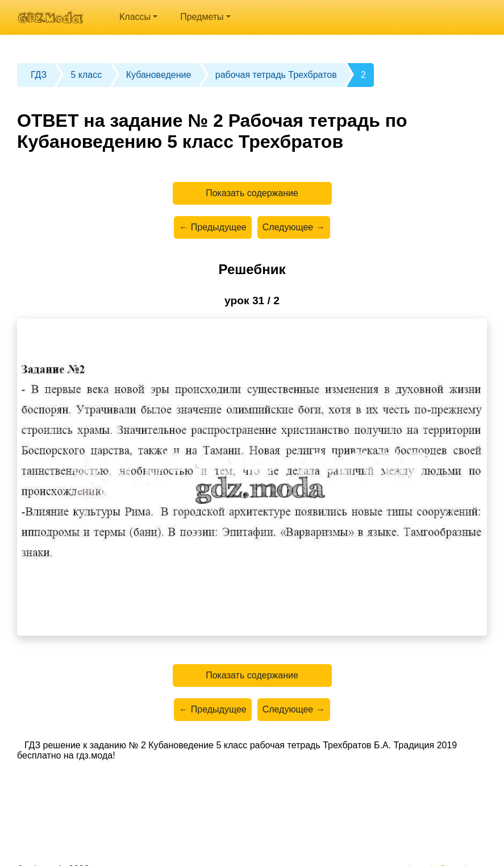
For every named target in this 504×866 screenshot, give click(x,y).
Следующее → (294, 227)
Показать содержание (252, 193)
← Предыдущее (213, 227)
